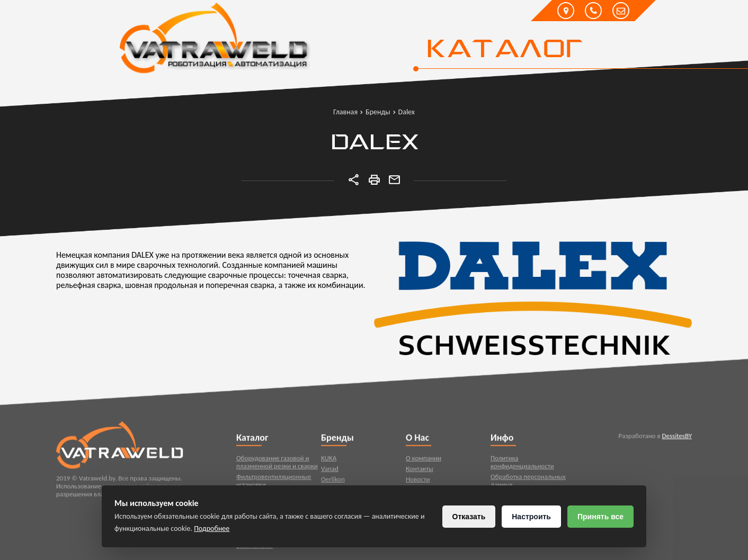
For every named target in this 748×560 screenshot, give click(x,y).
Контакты (420, 471)
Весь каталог (255, 548)
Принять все (600, 517)
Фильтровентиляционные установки (274, 483)
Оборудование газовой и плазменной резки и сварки (277, 464)
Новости (418, 481)
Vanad (330, 471)
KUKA (329, 460)
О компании (424, 460)
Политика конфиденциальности (522, 464)
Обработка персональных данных (528, 483)
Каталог (504, 50)
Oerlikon (333, 481)
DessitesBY (677, 438)
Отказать (469, 517)
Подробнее (212, 529)
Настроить (531, 517)
